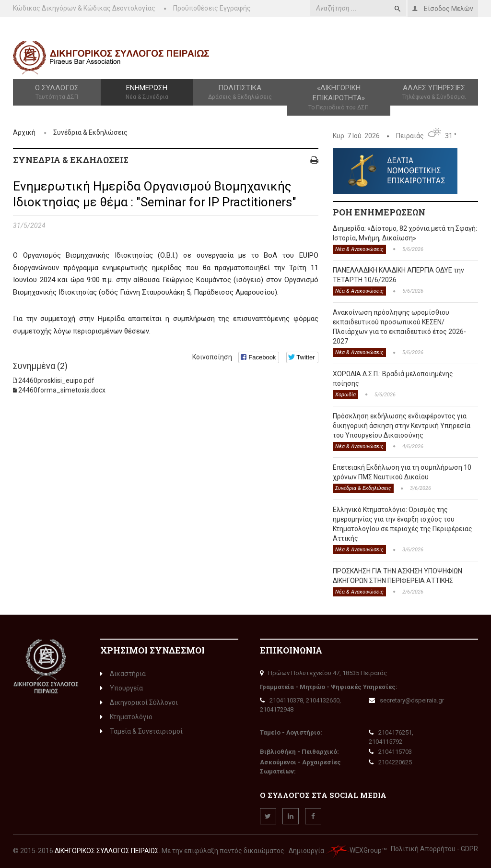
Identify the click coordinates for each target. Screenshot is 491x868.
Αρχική (24, 132)
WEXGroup (354, 850)
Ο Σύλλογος (57, 93)
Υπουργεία (122, 688)
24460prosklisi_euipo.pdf (56, 380)
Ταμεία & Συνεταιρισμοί (141, 731)
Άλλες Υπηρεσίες (434, 93)
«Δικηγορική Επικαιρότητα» (339, 98)
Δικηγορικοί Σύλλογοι (139, 702)
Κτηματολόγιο (126, 717)
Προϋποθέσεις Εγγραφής (212, 8)
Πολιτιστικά (240, 93)
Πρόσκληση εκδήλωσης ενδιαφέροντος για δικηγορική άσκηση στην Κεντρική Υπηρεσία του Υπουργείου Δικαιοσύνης (402, 426)
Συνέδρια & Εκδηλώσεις (90, 132)
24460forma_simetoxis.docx (62, 390)
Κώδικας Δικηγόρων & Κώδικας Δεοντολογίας (84, 8)
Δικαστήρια (123, 674)
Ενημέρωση (147, 93)
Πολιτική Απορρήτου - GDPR (434, 849)
